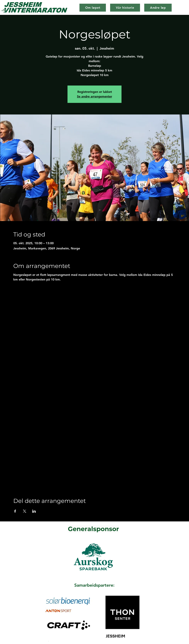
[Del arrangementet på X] (25, 511)
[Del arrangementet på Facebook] (15, 511)
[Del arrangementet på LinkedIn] (34, 511)
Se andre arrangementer (94, 96)
